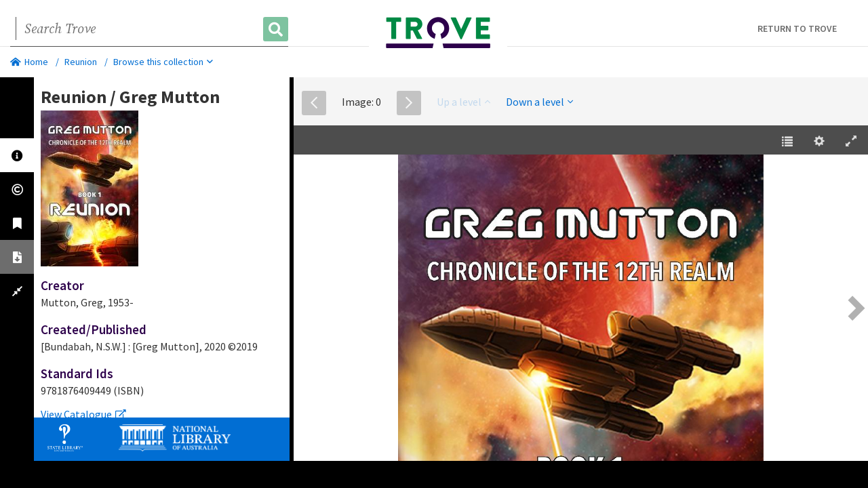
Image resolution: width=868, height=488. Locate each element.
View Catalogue (83, 414)
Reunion (81, 62)
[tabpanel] (162, 255)
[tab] (17, 155)
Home (29, 62)
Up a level (463, 102)
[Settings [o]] (819, 142)
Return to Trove (797, 28)
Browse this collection (163, 62)
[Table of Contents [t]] (787, 142)
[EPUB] (580, 310)
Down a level (539, 102)
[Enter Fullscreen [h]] (851, 142)
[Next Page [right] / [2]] (854, 308)
